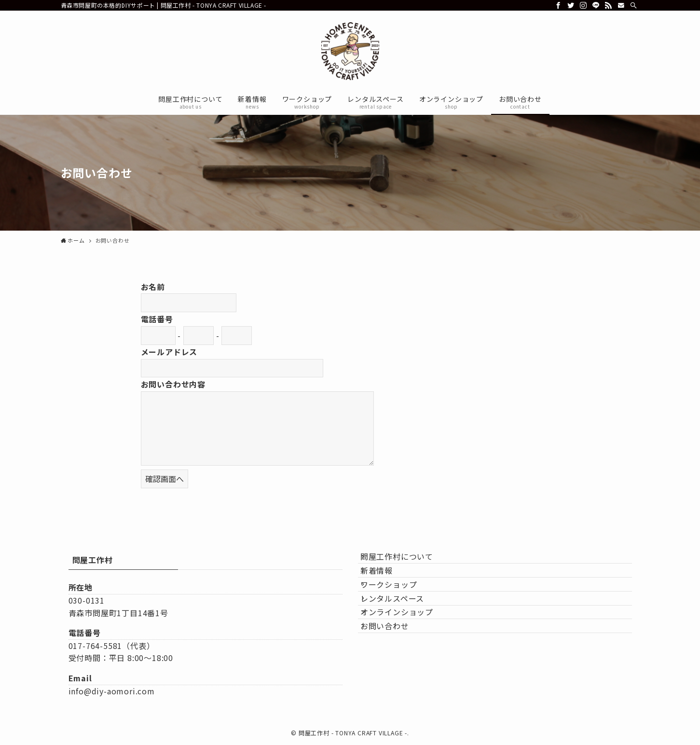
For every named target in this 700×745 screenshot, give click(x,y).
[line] (596, 5)
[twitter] (571, 5)
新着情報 (386, 584)
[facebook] (558, 5)
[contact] (621, 5)
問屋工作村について (406, 561)
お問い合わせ (394, 676)
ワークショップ (398, 607)
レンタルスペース (401, 630)
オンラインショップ (406, 652)
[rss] (608, 5)
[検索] (633, 5)
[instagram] (583, 5)
